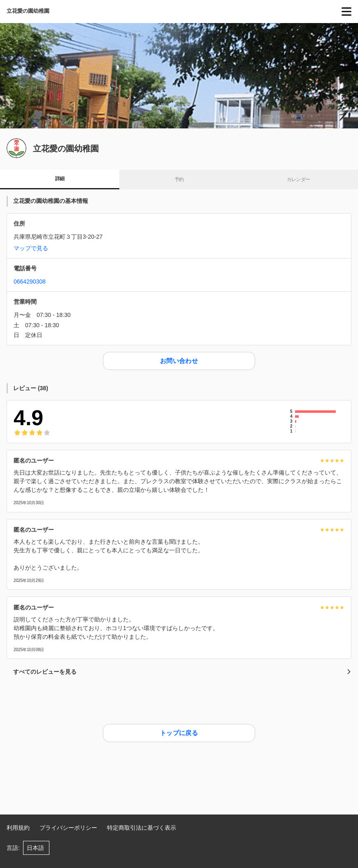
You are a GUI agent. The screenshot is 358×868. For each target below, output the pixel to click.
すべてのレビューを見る (182, 672)
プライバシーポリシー (68, 828)
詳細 (60, 179)
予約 (179, 179)
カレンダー (299, 179)
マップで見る (31, 248)
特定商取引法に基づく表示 (142, 828)
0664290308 (30, 282)
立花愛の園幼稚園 (28, 11)
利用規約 (18, 828)
